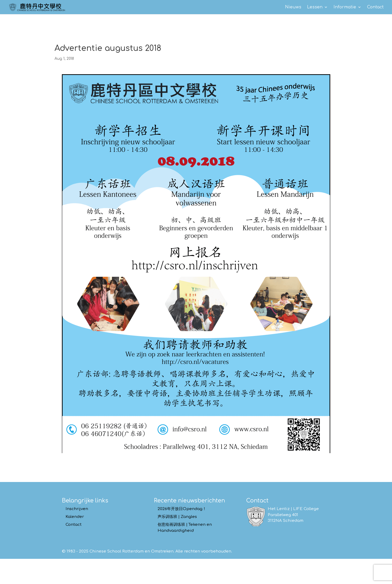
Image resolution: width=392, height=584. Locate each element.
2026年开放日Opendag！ (182, 509)
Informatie (345, 7)
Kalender (75, 517)
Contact (375, 7)
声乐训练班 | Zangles (177, 517)
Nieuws (293, 7)
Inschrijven (77, 509)
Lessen (315, 7)
